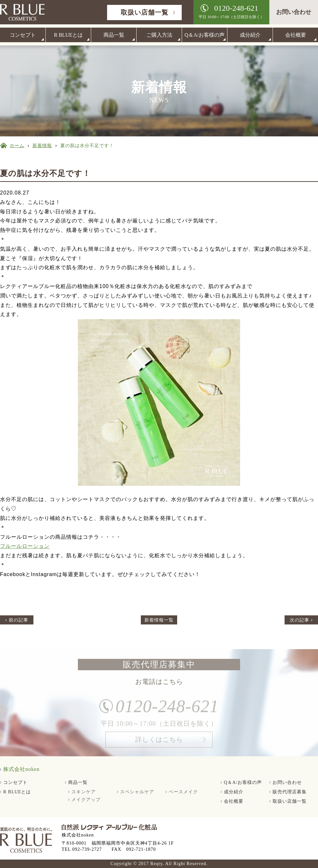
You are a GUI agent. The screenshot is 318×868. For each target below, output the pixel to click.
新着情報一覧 (159, 620)
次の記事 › (301, 620)
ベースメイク (183, 792)
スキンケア (84, 792)
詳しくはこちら (159, 742)
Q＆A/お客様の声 (205, 35)
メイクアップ (86, 800)
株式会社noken (21, 769)
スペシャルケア (137, 792)
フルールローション (25, 546)
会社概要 (296, 35)
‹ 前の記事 (17, 620)
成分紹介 (250, 35)
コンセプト (23, 35)
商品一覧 (114, 35)
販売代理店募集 (290, 792)
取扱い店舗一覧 (145, 12)
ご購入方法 (159, 35)
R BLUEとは (68, 35)
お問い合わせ (294, 12)
